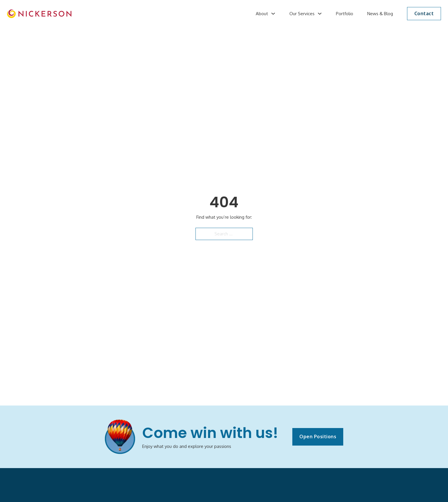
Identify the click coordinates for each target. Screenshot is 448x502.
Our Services (302, 14)
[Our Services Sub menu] (320, 14)
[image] (39, 14)
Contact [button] (424, 13)
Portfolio (345, 14)
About (262, 14)
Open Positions (318, 437)
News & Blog (380, 14)
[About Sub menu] (273, 14)
